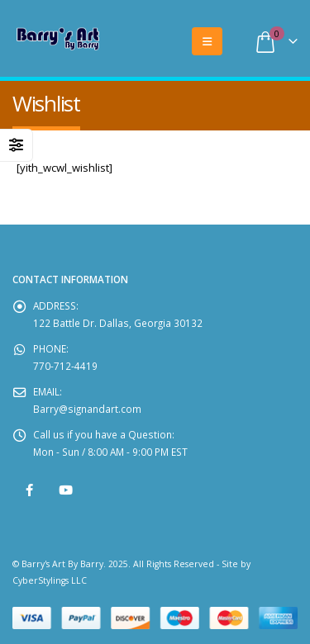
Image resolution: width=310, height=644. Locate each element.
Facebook (29, 490)
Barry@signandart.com (87, 409)
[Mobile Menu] (207, 41)
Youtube (66, 490)
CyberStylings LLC (50, 580)
